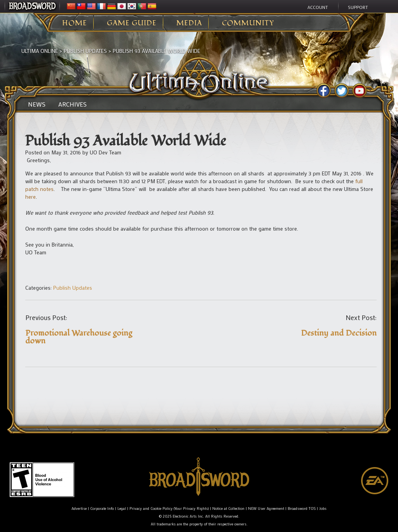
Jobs (323, 508)
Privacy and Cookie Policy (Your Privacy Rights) (169, 508)
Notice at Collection (228, 508)
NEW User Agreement (266, 508)
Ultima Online (40, 51)
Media (189, 23)
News (37, 104)
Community (248, 23)
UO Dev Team (106, 152)
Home (75, 23)
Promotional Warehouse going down (79, 337)
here (31, 197)
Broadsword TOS (302, 508)
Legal (122, 508)
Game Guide (132, 23)
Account (318, 7)
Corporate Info (102, 508)
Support (358, 7)
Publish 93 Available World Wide (156, 51)
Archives (72, 104)
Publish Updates (85, 51)
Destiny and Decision (339, 333)
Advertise (79, 508)
